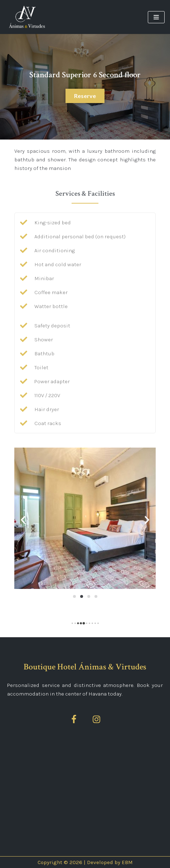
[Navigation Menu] (156, 17)
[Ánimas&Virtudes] (27, 17)
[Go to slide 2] (82, 596)
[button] (23, 519)
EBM (127, 862)
